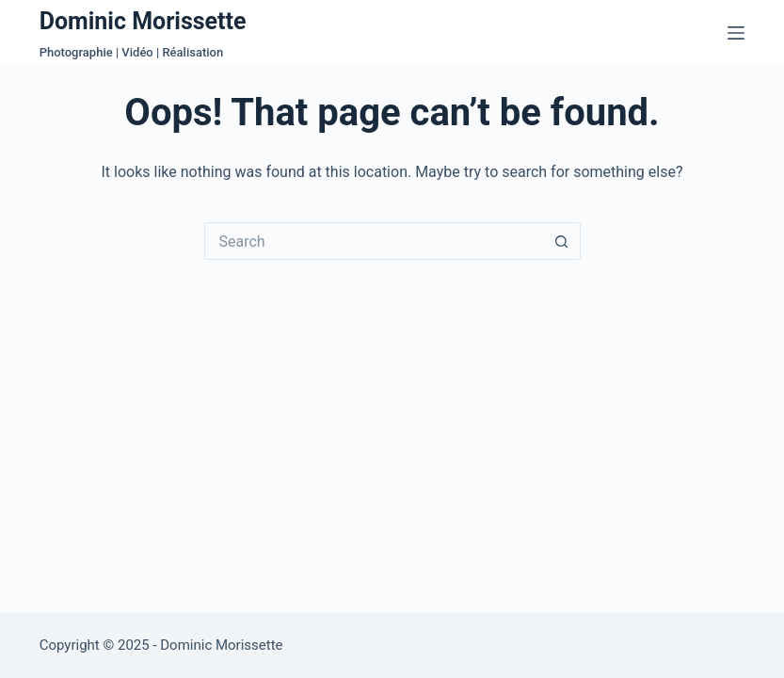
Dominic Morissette (143, 21)
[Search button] (562, 241)
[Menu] (736, 33)
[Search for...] (374, 241)
